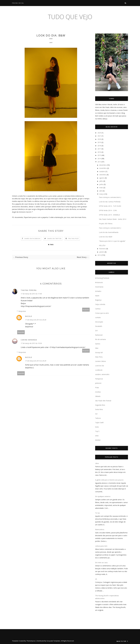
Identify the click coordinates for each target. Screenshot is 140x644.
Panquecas (99, 379)
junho (101, 184)
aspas (97, 296)
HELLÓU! (102, 245)
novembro (103, 168)
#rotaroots (99, 282)
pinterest (98, 383)
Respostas (22, 311)
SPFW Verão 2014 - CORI (108, 210)
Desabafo (99, 326)
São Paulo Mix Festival (103, 401)
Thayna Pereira (29, 290)
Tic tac (98, 513)
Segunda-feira (100, 405)
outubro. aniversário (102, 374)
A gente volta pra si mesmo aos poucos (109, 480)
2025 (99, 133)
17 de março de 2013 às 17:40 (31, 294)
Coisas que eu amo (102, 313)
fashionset (99, 335)
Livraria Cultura (100, 361)
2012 (99, 255)
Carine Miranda (29, 340)
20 (96, 579)
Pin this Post (74, 239)
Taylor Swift (99, 423)
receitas (98, 392)
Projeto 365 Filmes (106, 224)
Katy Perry (99, 357)
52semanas (99, 287)
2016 (99, 152)
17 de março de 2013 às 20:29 (36, 361)
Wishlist (98, 440)
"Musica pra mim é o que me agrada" (112, 241)
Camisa (98, 309)
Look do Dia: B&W (106, 237)
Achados (98, 291)
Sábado (98, 396)
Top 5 (97, 431)
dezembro (103, 165)
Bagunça (98, 300)
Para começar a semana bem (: (110, 197)
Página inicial (18, 3)
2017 (99, 149)
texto (97, 427)
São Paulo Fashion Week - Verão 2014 (113, 219)
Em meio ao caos (101, 563)
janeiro (102, 252)
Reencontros (100, 529)
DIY (96, 331)
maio (101, 188)
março (102, 194)
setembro (103, 175)
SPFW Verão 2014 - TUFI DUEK (110, 206)
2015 (99, 155)
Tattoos (98, 418)
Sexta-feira (99, 409)
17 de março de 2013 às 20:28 (36, 320)
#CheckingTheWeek (102, 278)
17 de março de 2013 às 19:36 (31, 344)
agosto (102, 178)
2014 (99, 159)
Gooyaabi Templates (53, 641)
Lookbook (99, 370)
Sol (96, 414)
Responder (86, 310)
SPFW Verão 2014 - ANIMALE (109, 215)
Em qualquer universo (103, 496)
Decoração (99, 322)
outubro (102, 171)
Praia (97, 388)
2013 (99, 162)
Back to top (122, 641)
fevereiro (102, 249)
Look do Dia (100, 366)
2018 (99, 146)
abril (101, 191)
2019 (99, 142)
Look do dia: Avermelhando (109, 232)
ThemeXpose (31, 641)
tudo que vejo (70, 17)
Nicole (29, 316)
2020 (99, 139)
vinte (97, 436)
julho (101, 181)
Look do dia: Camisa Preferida (110, 202)
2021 (99, 136)
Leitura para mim (101, 546)
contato (98, 317)
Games (98, 344)
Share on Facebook (32, 239)
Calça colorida (100, 304)
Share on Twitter (54, 239)
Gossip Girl (99, 352)
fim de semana (100, 339)
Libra (97, 463)
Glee (97, 348)
